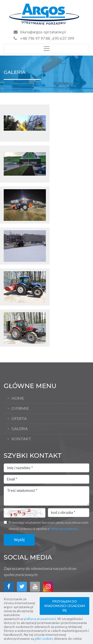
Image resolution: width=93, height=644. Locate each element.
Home (18, 398)
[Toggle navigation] (46, 49)
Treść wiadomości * (46, 496)
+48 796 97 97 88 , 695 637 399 (44, 38)
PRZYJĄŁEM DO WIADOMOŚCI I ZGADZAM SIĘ (64, 606)
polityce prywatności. (40, 619)
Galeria (20, 428)
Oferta (19, 418)
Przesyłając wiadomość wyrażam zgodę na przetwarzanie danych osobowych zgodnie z (49, 526)
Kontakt (21, 439)
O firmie (20, 408)
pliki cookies (44, 638)
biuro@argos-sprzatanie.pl (43, 32)
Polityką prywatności (64, 529)
